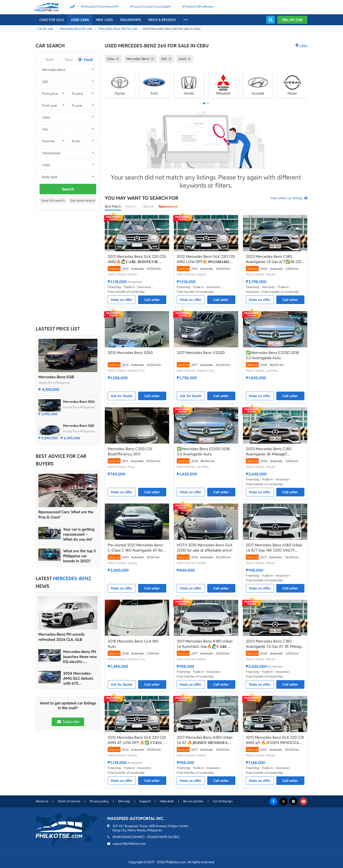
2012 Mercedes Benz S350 (130, 353)
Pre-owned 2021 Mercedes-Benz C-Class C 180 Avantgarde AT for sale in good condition (135, 548)
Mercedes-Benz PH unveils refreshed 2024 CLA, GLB (61, 637)
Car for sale (45, 29)
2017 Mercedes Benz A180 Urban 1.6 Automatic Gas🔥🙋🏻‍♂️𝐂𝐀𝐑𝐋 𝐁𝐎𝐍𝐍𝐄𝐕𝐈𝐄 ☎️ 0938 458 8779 (205, 644)
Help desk (167, 801)
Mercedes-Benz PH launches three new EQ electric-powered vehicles (80, 657)
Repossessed (168, 206)
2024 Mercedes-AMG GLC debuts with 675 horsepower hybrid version (80, 678)
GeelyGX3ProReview (199, 7)
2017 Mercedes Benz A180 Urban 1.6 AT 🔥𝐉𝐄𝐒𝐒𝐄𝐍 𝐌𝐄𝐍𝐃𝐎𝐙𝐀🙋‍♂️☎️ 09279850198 (205, 740)
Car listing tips (223, 801)
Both (50, 60)
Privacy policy (99, 801)
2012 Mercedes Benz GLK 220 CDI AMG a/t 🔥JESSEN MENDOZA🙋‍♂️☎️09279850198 (275, 740)
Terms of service (69, 801)
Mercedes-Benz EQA (79, 402)
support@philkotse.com (129, 844)
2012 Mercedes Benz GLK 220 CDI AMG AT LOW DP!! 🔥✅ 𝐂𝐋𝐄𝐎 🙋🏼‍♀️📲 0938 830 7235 (137, 740)
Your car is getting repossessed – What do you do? (79, 534)
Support (145, 801)
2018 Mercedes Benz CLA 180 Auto (133, 644)
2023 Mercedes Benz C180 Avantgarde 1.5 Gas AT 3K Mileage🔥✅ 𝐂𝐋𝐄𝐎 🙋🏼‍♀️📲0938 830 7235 (275, 644)
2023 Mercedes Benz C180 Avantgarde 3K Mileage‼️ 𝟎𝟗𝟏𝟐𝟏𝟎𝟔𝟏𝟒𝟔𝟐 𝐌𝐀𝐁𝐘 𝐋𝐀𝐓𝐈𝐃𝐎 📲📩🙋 (274, 452)
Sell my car (292, 20)
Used (88, 60)
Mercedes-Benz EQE (79, 426)
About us (42, 801)
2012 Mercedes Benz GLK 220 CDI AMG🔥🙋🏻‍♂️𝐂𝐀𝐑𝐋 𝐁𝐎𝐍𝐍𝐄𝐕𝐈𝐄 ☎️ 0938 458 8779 (137, 259)
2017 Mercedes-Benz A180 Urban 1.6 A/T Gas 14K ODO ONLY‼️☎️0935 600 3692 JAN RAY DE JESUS (274, 548)
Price (132, 206)
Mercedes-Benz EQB (56, 377)
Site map (124, 801)
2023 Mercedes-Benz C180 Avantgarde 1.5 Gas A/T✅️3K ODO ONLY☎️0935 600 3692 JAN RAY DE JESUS (275, 259)
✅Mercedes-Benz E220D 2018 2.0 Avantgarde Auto (272, 355)
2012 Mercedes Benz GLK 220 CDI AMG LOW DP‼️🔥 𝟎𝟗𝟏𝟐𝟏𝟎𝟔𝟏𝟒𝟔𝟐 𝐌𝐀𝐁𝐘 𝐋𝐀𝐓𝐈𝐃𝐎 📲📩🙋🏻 (206, 259)
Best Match (113, 206)
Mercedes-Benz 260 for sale (118, 29)
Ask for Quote (122, 396)
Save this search (53, 200)
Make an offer (122, 300)
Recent (149, 206)
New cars (104, 20)
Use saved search (83, 200)
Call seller (152, 300)
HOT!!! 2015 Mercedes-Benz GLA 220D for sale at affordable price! (205, 548)
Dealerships (131, 20)
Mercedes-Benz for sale (76, 29)
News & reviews (162, 20)
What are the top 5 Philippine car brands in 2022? (79, 556)
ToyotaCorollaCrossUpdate (152, 7)
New (69, 60)
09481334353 (122, 837)
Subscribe (68, 722)
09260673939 (157, 837)
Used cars (80, 20)
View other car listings (286, 198)
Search (68, 189)
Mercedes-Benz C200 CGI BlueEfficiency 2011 (130, 451)
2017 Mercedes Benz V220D (201, 353)
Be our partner (193, 801)
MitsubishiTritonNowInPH (101, 7)
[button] (204, 103)
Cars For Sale (52, 20)
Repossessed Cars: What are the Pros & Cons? (66, 515)
